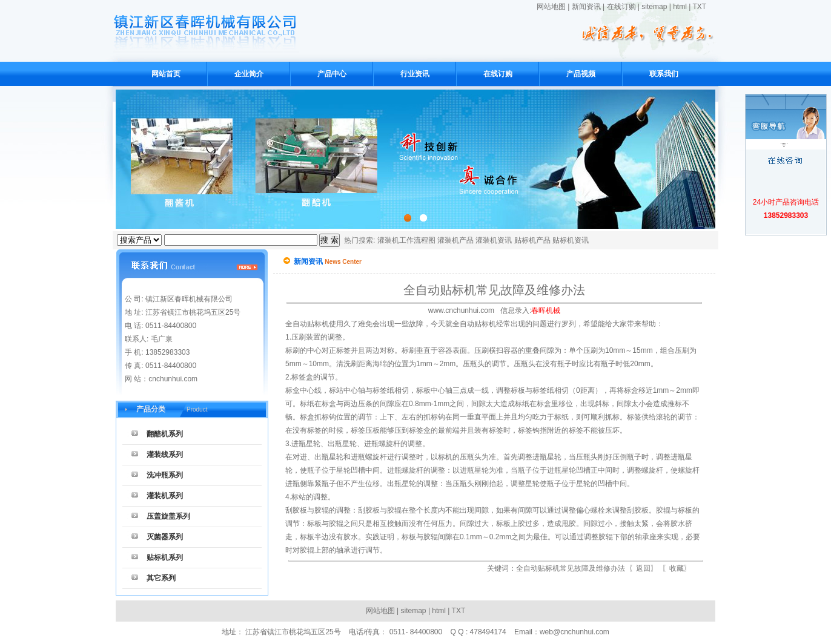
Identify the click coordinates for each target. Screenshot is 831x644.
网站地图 (551, 7)
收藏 (677, 568)
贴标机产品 (532, 240)
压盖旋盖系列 (168, 516)
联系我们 (664, 74)
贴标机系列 (165, 557)
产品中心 (332, 74)
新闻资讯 (586, 7)
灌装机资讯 (494, 240)
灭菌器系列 (165, 537)
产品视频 (581, 74)
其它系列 (161, 578)
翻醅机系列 (165, 434)
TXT (699, 7)
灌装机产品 (455, 240)
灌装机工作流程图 (406, 240)
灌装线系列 (165, 455)
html (680, 7)
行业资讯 (415, 74)
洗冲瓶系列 (165, 475)
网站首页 (166, 74)
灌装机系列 (165, 496)
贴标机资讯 (571, 240)
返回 (643, 568)
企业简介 (249, 74)
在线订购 (621, 7)
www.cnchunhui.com (461, 310)
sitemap (654, 7)
